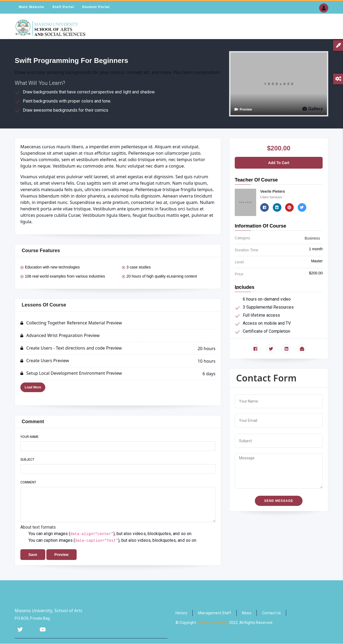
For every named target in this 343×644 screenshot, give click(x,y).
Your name (29, 437)
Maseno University (213, 623)
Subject (27, 460)
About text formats (38, 527)
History (181, 613)
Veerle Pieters (273, 191)
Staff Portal (63, 7)
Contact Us (271, 613)
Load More (33, 387)
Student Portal (96, 7)
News (247, 613)
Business (312, 238)
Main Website (31, 7)
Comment (28, 482)
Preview (243, 109)
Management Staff (215, 613)
